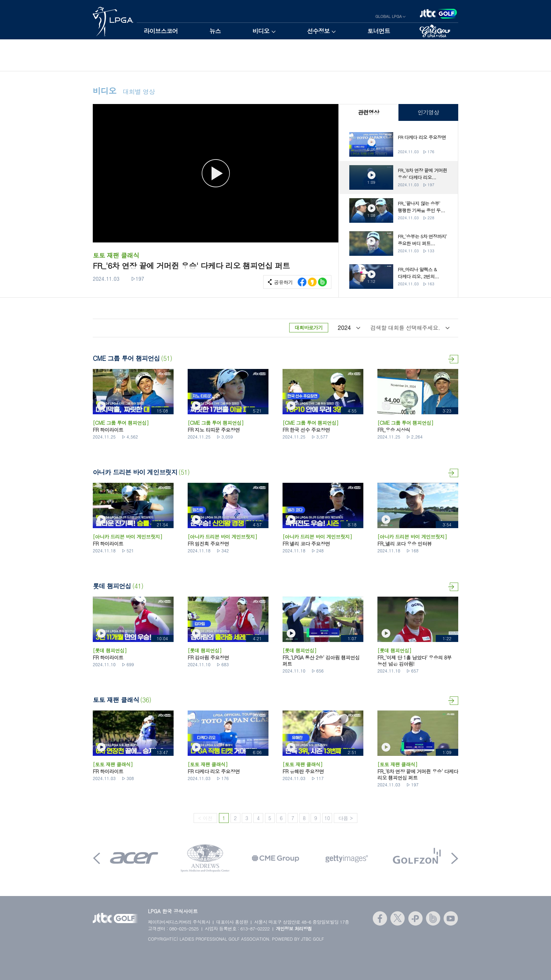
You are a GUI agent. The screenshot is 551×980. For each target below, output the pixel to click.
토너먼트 (379, 31)
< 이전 (205, 818)
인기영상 (428, 112)
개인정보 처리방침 (294, 929)
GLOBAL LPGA (389, 16)
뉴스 (215, 31)
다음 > (346, 818)
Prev (97, 858)
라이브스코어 (161, 31)
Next (455, 858)
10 (327, 818)
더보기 (453, 359)
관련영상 (368, 112)
